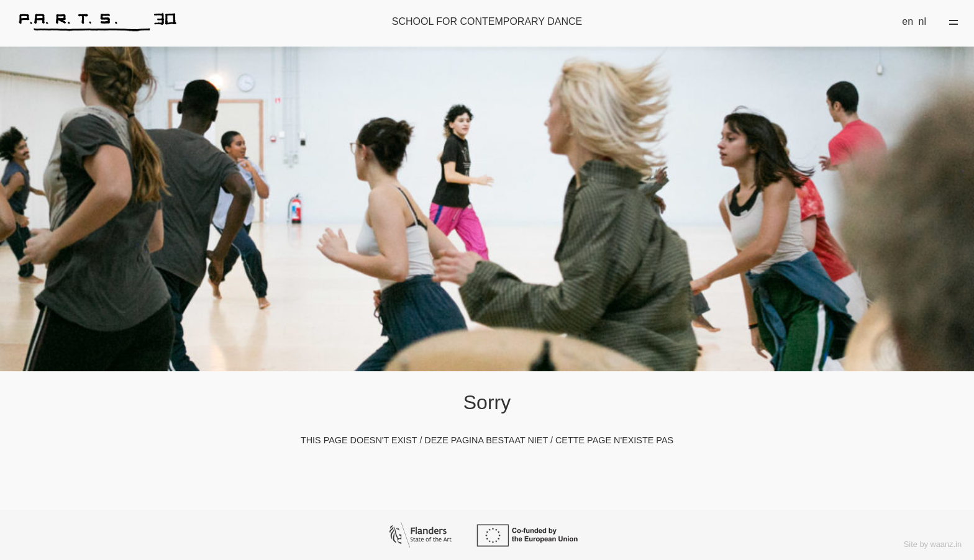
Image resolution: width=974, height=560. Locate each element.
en (908, 21)
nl (922, 21)
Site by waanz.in (933, 544)
